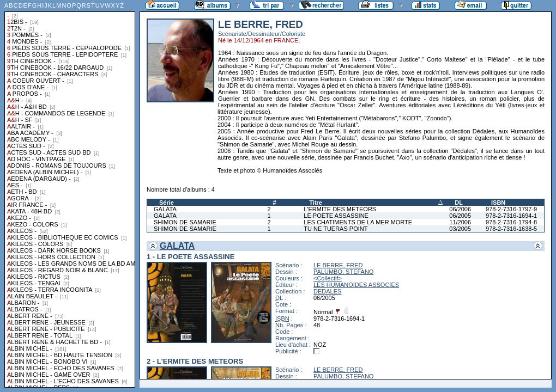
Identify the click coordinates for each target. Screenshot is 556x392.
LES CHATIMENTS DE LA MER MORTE (358, 222)
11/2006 (460, 222)
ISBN (498, 203)
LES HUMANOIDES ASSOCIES (356, 285)
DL (459, 203)
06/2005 (460, 216)
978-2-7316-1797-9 (511, 209)
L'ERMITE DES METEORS (340, 209)
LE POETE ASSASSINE (336, 216)
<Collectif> (328, 278)
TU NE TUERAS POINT (336, 229)
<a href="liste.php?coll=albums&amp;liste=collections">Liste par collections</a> (70, 194)
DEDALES (327, 291)
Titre (316, 203)
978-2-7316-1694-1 (511, 216)
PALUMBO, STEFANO (343, 272)
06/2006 (460, 209)
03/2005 (460, 229)
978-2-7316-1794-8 (511, 222)
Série (167, 203)
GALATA (165, 209)
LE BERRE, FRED (338, 265)
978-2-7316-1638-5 (511, 229)
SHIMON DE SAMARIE (185, 222)
